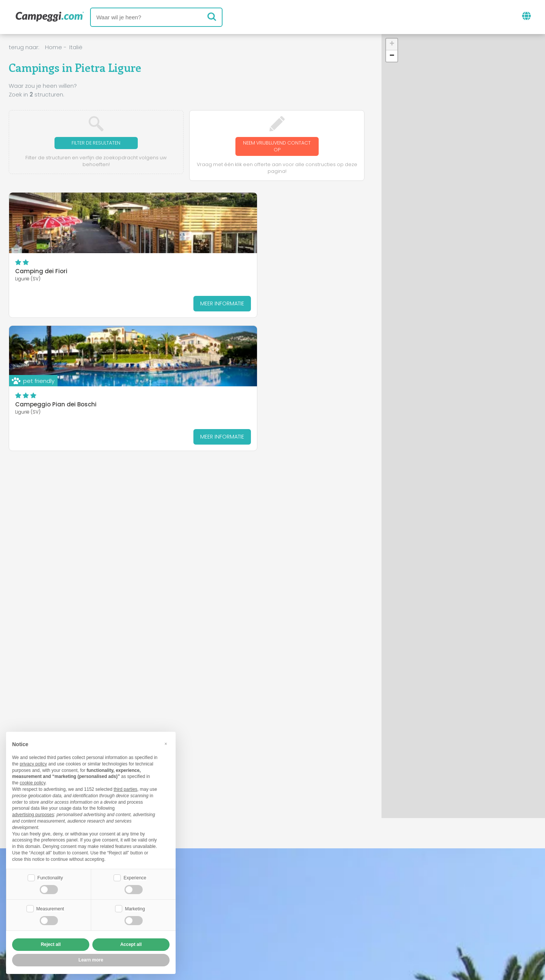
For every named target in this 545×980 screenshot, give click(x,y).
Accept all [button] (131, 944)
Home (54, 47)
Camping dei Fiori (41, 273)
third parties (125, 789)
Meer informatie (86, 305)
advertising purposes (33, 814)
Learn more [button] (91, 960)
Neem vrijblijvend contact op (277, 147)
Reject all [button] (51, 944)
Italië (76, 47)
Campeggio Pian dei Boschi (177, 273)
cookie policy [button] (33, 782)
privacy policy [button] (33, 763)
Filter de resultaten (96, 143)
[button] (392, 44)
